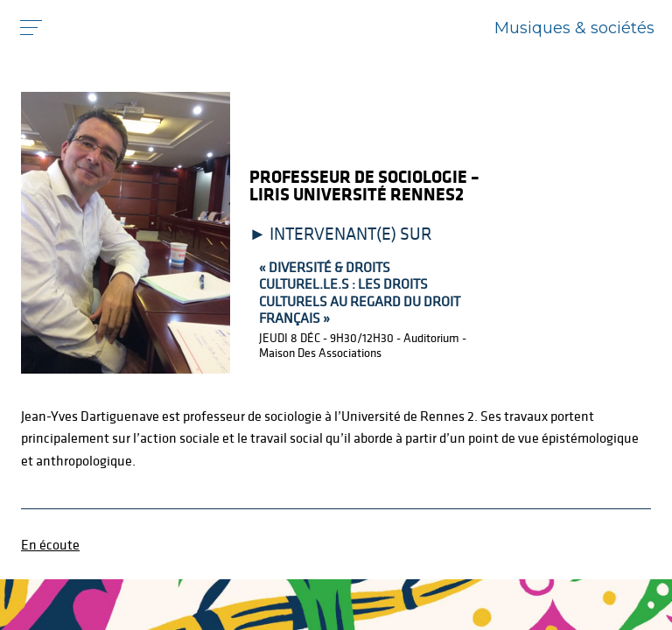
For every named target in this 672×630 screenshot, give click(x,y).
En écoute (50, 544)
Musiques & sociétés (574, 28)
